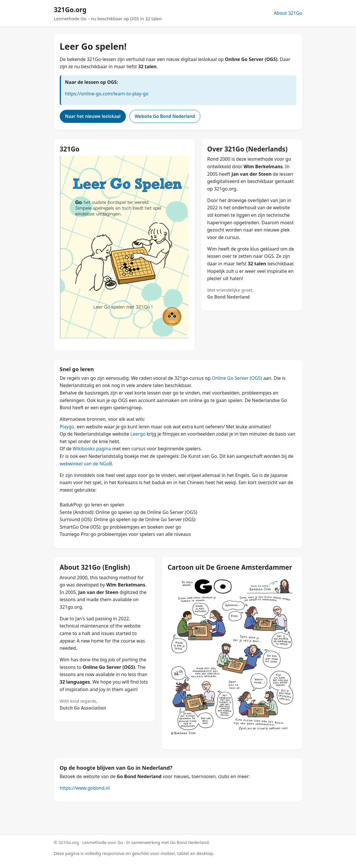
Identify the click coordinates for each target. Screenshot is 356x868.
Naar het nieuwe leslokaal (93, 116)
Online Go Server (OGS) (237, 378)
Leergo (138, 434)
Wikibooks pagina (92, 449)
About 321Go (288, 13)
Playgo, (68, 427)
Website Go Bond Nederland (165, 116)
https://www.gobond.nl (85, 788)
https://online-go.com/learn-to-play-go (107, 94)
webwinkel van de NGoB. (87, 464)
